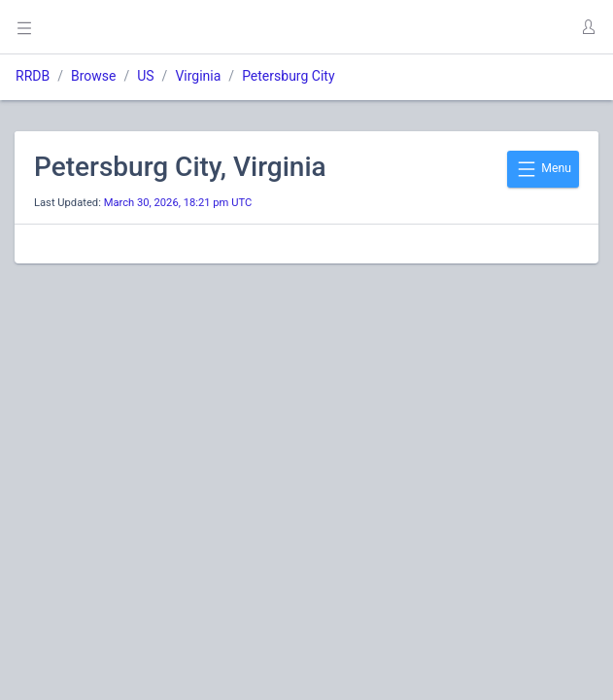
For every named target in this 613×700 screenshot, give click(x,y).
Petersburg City (288, 76)
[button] (588, 27)
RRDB (33, 76)
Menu (543, 169)
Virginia (198, 76)
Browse (93, 76)
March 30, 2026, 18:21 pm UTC (178, 203)
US (145, 76)
